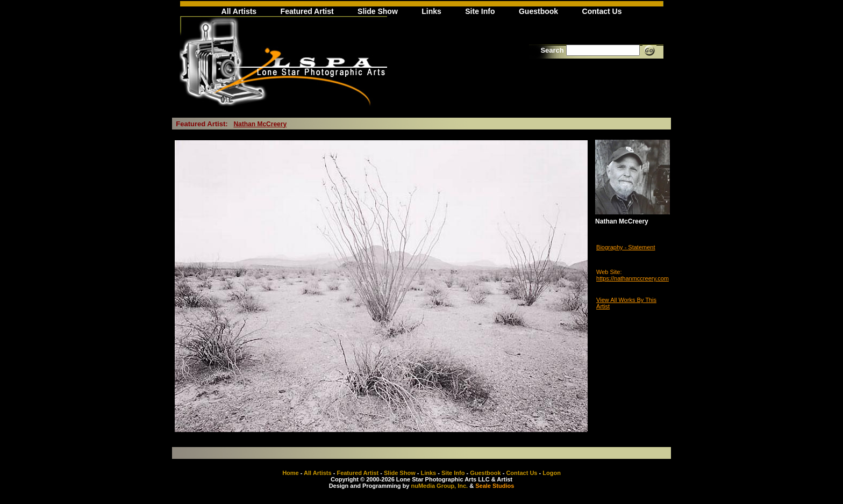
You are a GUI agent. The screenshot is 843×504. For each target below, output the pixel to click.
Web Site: (609, 272)
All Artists (239, 11)
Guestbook (538, 11)
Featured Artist (307, 11)
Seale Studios (495, 486)
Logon (552, 473)
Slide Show (378, 11)
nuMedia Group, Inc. (439, 486)
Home (291, 473)
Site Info (480, 11)
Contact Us (602, 11)
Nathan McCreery (260, 124)
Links (431, 11)
